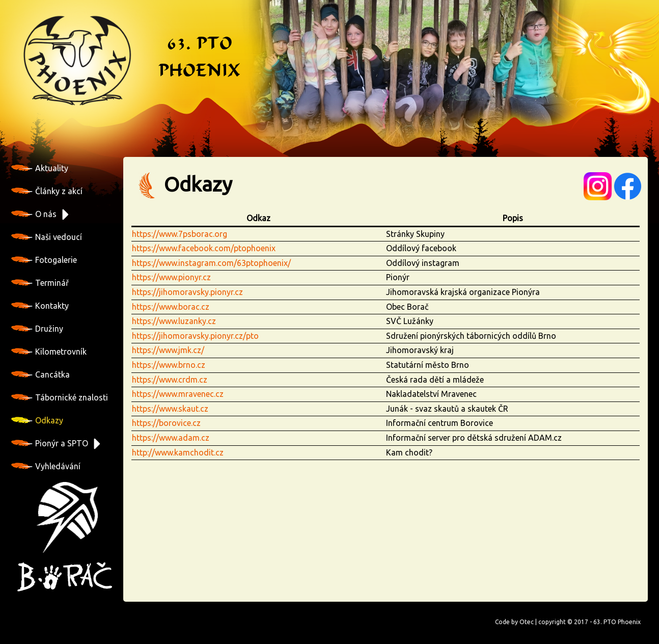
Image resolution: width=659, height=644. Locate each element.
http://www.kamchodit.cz (178, 452)
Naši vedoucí (47, 237)
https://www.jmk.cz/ (168, 350)
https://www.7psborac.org (180, 234)
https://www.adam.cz (171, 438)
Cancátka (40, 374)
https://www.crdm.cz (170, 380)
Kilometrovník (49, 352)
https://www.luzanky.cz (174, 321)
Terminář (40, 283)
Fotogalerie (44, 260)
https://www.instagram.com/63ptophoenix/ (211, 263)
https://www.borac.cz (171, 307)
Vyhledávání (46, 466)
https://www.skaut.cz (170, 409)
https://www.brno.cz (169, 365)
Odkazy (37, 420)
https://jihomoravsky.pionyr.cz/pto (195, 336)
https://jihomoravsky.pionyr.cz (187, 292)
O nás (34, 214)
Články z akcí (47, 191)
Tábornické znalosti (60, 397)
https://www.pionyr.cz (171, 277)
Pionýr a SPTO (50, 443)
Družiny (37, 329)
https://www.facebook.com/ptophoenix (204, 248)
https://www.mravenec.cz (178, 394)
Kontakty (40, 306)
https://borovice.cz (166, 423)
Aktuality (40, 168)
